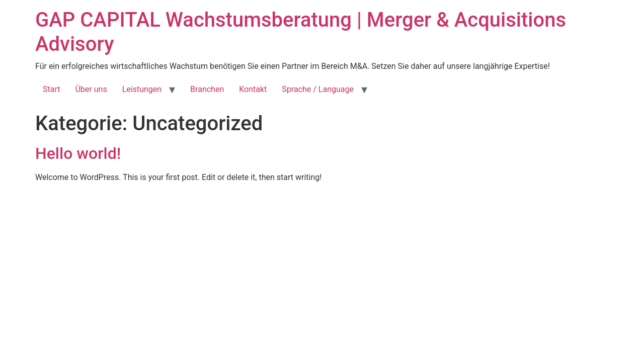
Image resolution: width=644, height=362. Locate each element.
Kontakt (253, 89)
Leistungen (142, 89)
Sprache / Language (318, 89)
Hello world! (78, 153)
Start (51, 89)
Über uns (91, 89)
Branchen (207, 89)
